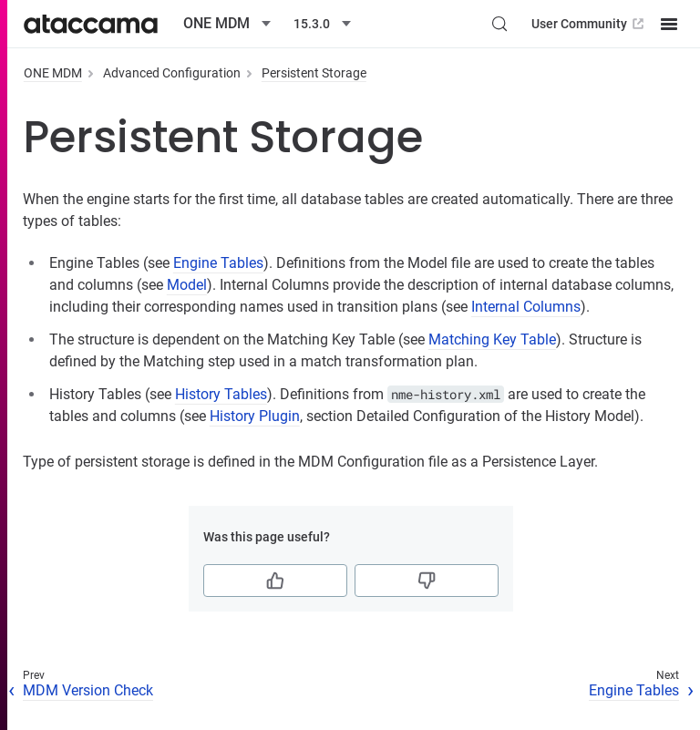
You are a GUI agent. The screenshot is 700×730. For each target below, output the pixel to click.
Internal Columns (526, 307)
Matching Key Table (492, 339)
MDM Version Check (88, 690)
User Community (589, 24)
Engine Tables (218, 263)
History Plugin (255, 416)
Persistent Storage (314, 73)
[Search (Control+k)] (499, 24)
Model (187, 285)
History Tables (221, 394)
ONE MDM (53, 73)
